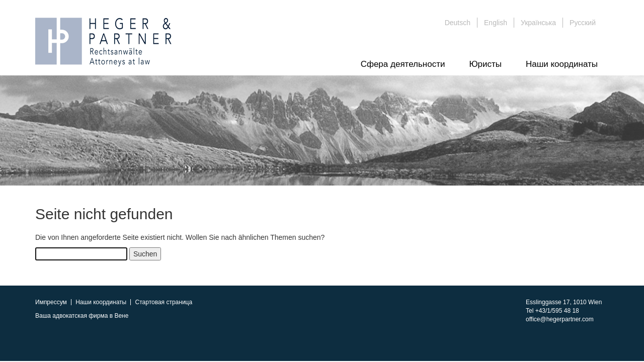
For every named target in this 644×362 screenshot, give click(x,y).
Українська (538, 23)
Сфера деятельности (403, 64)
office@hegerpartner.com (560, 319)
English (496, 23)
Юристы (485, 64)
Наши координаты (562, 64)
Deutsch (458, 23)
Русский (583, 23)
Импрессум (51, 302)
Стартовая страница (164, 302)
